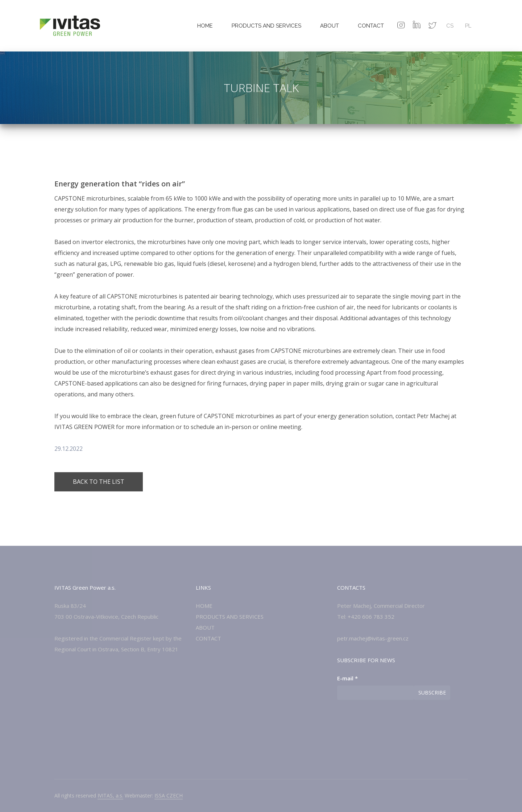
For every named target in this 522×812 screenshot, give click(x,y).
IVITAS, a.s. (110, 795)
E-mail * (347, 678)
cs (450, 26)
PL (468, 26)
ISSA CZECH (169, 795)
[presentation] (392, 721)
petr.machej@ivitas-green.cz (373, 638)
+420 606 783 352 (371, 617)
